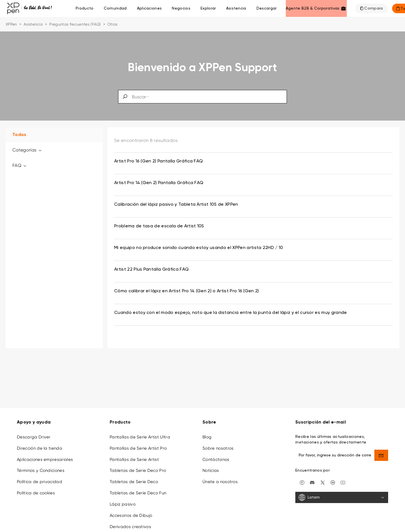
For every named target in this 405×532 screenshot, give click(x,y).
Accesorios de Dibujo (131, 512)
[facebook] (302, 479)
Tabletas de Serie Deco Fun (138, 490)
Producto (85, 8)
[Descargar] (267, 8)
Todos (19, 135)
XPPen (11, 24)
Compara (373, 8)
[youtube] (343, 479)
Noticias (211, 467)
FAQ (20, 165)
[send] (381, 452)
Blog (207, 434)
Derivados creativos (130, 523)
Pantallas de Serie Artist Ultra (140, 434)
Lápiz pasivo (123, 501)
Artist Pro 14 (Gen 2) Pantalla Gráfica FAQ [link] (159, 183)
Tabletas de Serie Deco (134, 478)
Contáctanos (216, 456)
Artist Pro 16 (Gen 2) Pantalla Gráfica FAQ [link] (158, 161)
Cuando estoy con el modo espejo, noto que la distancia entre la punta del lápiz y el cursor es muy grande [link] (231, 313)
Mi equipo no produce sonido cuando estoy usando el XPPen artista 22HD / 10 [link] (199, 248)
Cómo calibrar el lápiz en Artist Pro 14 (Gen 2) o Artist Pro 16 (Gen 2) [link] (187, 291)
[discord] (312, 479)
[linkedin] (333, 479)
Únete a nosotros (220, 478)
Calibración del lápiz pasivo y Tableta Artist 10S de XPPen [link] (176, 205)
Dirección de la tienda (40, 445)
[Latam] (342, 494)
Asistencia (33, 24)
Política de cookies (36, 490)
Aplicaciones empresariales (45, 456)
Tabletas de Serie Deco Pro (138, 467)
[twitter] (323, 479)
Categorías (27, 150)
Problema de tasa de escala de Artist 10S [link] (159, 226)
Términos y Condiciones (41, 467)
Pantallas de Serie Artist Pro (138, 445)
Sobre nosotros (218, 445)
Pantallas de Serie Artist (134, 456)
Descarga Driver (34, 434)
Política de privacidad (40, 478)
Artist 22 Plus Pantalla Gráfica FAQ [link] (151, 270)
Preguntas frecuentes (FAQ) (75, 24)
